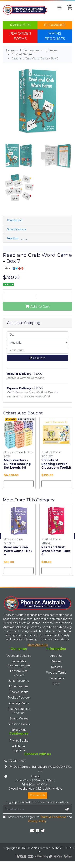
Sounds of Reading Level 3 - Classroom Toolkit (56, 464)
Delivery (56, 661)
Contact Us (37, 795)
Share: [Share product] (14, 269)
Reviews (17, 238)
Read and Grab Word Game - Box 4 (18, 551)
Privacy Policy (37, 821)
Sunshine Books (19, 724)
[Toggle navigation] (59, 8)
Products (20, 25)
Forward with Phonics (19, 673)
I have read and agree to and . (37, 819)
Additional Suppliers (19, 748)
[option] (19, 454)
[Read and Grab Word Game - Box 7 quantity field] (37, 297)
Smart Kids (19, 730)
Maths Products (55, 36)
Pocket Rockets (19, 698)
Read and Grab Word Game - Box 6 (56, 551)
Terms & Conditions (53, 817)
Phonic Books (19, 692)
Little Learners (19, 686)
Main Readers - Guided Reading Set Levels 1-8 (17, 464)
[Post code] (37, 350)
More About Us (37, 645)
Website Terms (56, 673)
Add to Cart (37, 306)
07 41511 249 (17, 761)
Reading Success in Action (19, 711)
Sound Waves (19, 718)
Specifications (16, 229)
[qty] (37, 335)
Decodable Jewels (19, 656)
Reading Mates (19, 703)
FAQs (56, 684)
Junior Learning (19, 681)
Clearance (55, 25)
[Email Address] (33, 809)
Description (15, 220)
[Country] (37, 342)
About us (56, 656)
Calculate (37, 358)
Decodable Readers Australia (19, 663)
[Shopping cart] (68, 10)
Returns (56, 667)
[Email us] (32, 831)
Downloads (56, 678)
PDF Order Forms (20, 36)
